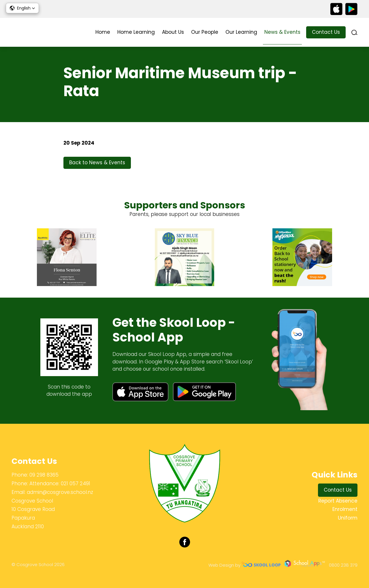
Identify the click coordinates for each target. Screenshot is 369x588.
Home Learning (136, 32)
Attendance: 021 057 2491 (60, 484)
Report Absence (338, 501)
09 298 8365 (44, 475)
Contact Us (326, 32)
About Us (173, 32)
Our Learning (241, 32)
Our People (205, 32)
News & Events (282, 32)
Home (103, 32)
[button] (22, 8)
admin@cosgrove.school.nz (60, 492)
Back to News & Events (97, 163)
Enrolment (345, 509)
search (354, 32)
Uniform (348, 518)
